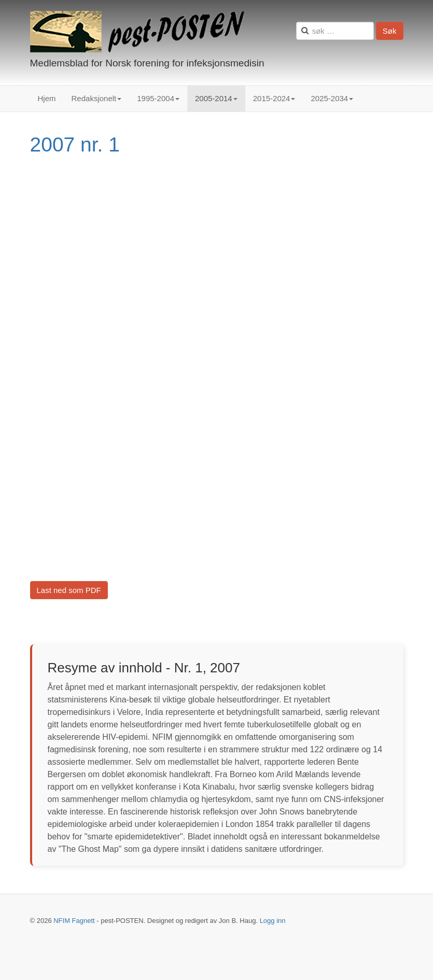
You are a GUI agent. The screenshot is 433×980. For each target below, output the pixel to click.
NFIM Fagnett (74, 921)
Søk (390, 31)
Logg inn (273, 921)
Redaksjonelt (97, 98)
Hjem (47, 98)
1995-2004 (158, 98)
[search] (335, 31)
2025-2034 (332, 98)
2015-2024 (274, 98)
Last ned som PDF (69, 590)
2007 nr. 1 (75, 144)
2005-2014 (216, 98)
